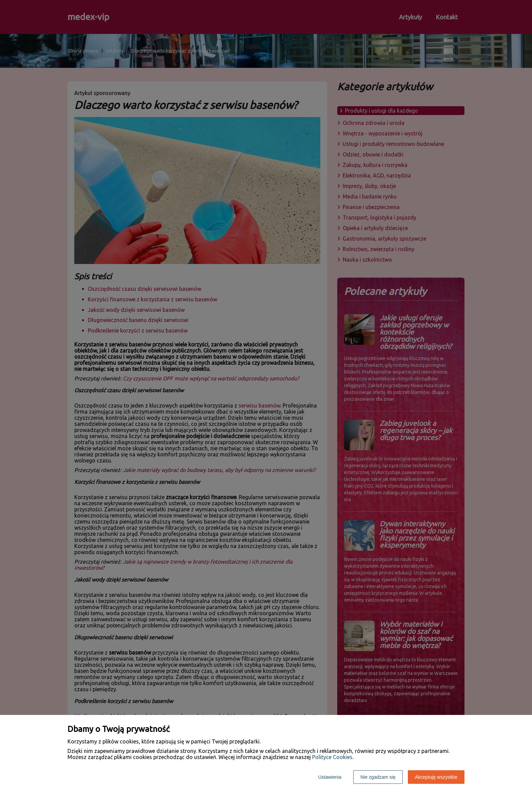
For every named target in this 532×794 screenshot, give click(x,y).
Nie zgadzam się (378, 777)
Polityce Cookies (332, 757)
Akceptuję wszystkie (436, 777)
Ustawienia (330, 777)
